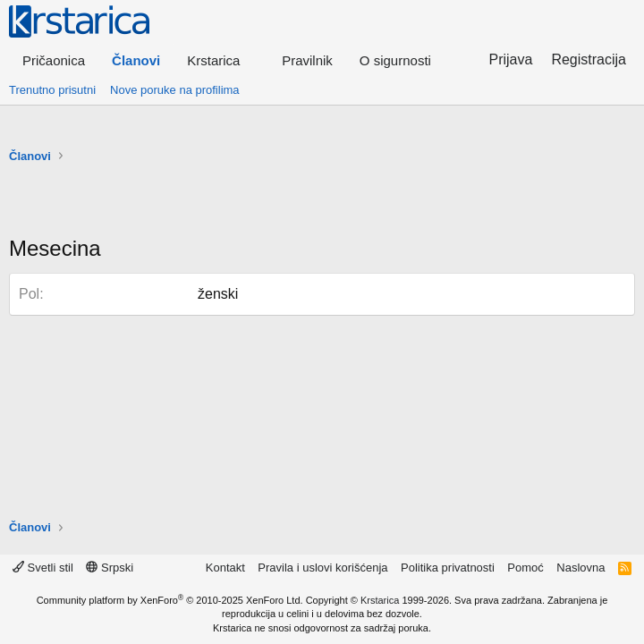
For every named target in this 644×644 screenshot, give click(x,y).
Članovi (136, 60)
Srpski (110, 568)
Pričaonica (54, 60)
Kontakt (225, 568)
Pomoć (525, 568)
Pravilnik (307, 60)
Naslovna (580, 568)
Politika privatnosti (448, 568)
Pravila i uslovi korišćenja (322, 568)
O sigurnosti (395, 60)
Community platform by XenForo (170, 600)
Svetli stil (43, 568)
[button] (221, 60)
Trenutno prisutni (52, 90)
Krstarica (380, 600)
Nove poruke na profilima (175, 90)
